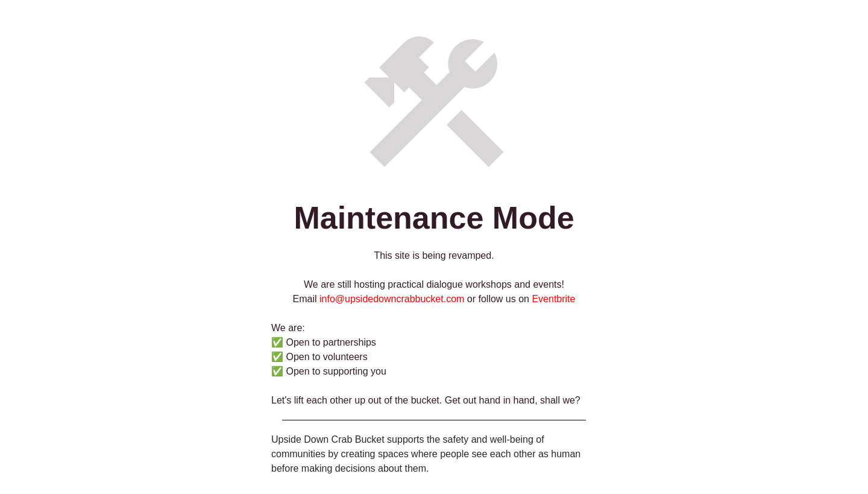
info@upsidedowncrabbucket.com (392, 299)
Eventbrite (553, 299)
